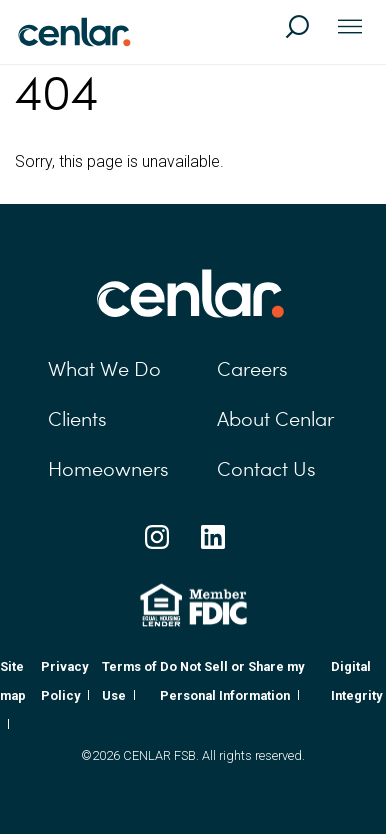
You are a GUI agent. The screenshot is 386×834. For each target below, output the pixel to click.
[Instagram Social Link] (157, 537)
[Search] (306, 36)
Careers (252, 369)
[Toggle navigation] (350, 28)
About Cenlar (275, 419)
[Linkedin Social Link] (213, 537)
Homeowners (108, 469)
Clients (77, 419)
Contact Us (266, 469)
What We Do (104, 369)
